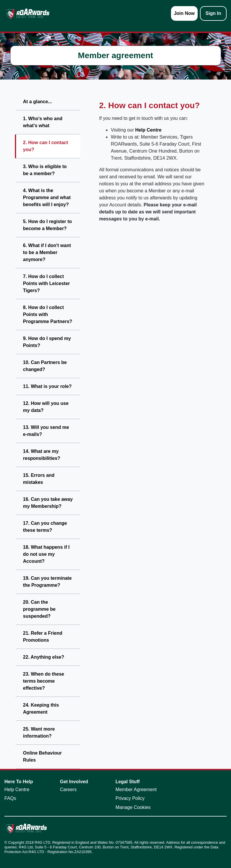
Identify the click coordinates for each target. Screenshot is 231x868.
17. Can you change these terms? (45, 527)
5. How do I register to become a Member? (48, 225)
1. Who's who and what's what (43, 122)
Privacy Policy (130, 798)
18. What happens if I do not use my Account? (46, 554)
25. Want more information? (39, 732)
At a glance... (38, 102)
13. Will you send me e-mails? (46, 431)
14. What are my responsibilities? (42, 455)
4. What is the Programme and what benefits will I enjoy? (47, 197)
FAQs (10, 798)
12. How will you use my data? (46, 407)
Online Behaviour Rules (42, 756)
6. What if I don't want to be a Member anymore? (47, 252)
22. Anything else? (44, 657)
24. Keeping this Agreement (41, 709)
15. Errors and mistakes (39, 479)
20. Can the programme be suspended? (39, 609)
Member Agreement (136, 790)
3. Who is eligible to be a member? (45, 170)
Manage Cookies (133, 807)
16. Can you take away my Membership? (48, 503)
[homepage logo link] (28, 13)
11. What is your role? (47, 386)
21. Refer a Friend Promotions (43, 637)
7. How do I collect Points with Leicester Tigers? (47, 283)
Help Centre (148, 130)
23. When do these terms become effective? (44, 681)
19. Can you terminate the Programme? (47, 582)
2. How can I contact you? (46, 146)
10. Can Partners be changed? (45, 366)
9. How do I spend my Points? (47, 342)
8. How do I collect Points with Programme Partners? (48, 314)
